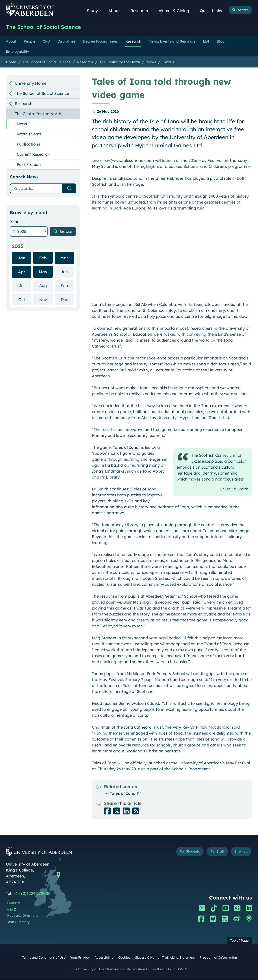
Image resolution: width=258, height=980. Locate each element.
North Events (29, 134)
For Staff (214, 852)
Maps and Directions (22, 916)
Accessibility (104, 958)
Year (14, 222)
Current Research (33, 154)
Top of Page (239, 941)
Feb (43, 258)
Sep (67, 286)
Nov (46, 300)
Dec (68, 300)
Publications (28, 144)
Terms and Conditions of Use (44, 958)
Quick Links (213, 11)
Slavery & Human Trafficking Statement (165, 958)
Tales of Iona (126, 448)
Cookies (124, 958)
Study (95, 11)
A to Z (11, 910)
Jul (25, 286)
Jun (67, 272)
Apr (22, 272)
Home (11, 62)
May (43, 272)
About (117, 11)
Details (168, 62)
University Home (31, 83)
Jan (22, 258)
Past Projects (29, 165)
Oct (25, 300)
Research (142, 11)
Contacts (14, 903)
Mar (64, 258)
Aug (46, 286)
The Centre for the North (120, 62)
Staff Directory (18, 922)
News (151, 62)
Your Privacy (80, 958)
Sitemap (240, 852)
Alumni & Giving (176, 11)
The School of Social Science (46, 27)
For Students (185, 852)
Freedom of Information (218, 958)
